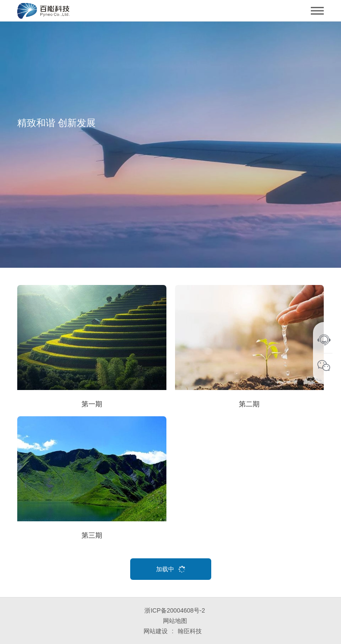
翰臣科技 (190, 631)
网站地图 (175, 621)
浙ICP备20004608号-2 (175, 610)
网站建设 (156, 631)
